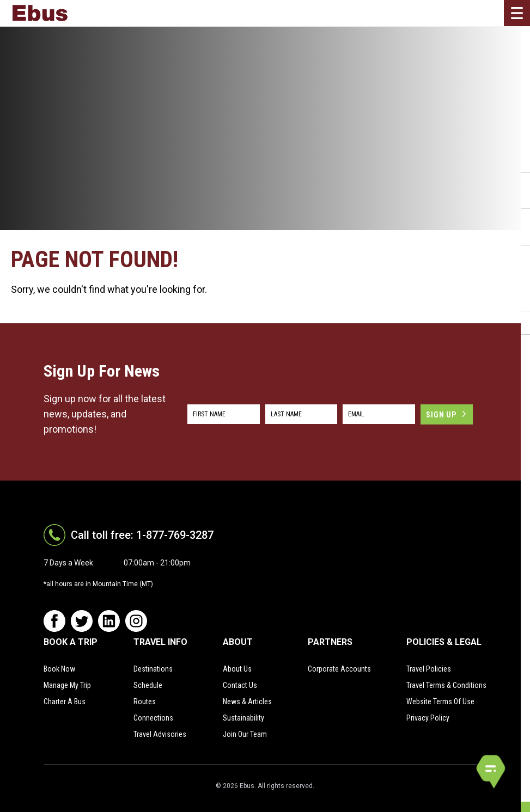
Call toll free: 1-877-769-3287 (142, 535)
